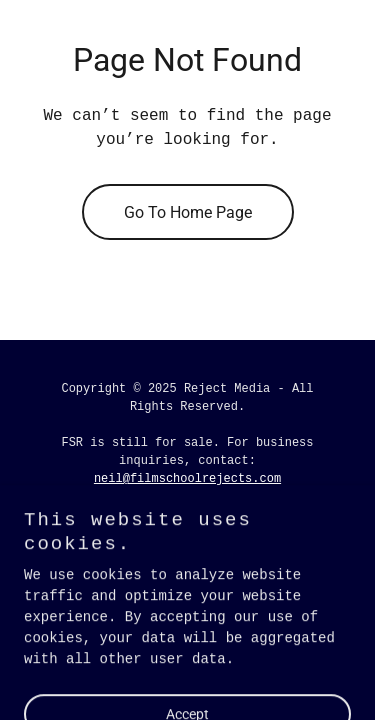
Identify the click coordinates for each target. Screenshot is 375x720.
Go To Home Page (188, 212)
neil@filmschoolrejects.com (187, 479)
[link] (128, 524)
